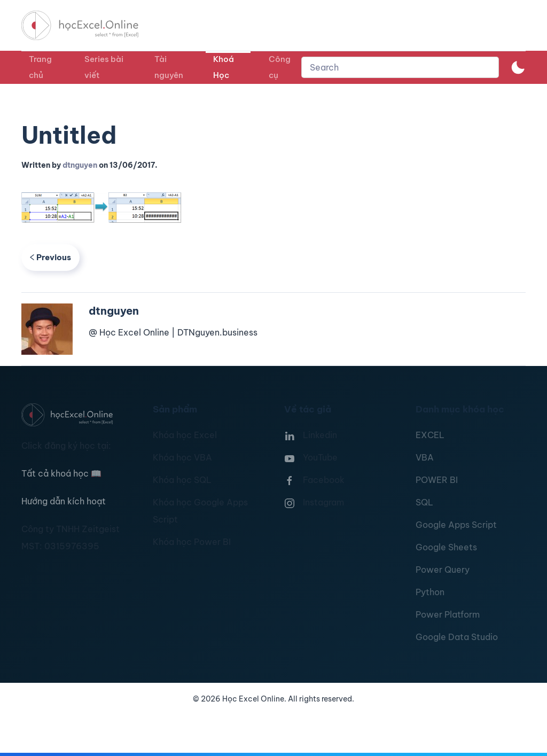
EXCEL (430, 435)
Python (430, 592)
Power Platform (448, 614)
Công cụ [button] (280, 67)
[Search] (400, 67)
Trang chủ (40, 67)
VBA (425, 457)
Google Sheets (446, 547)
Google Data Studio (457, 637)
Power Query (443, 570)
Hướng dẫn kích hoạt (64, 501)
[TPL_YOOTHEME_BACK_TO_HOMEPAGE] (90, 25)
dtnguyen (80, 165)
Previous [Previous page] (50, 257)
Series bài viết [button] (104, 67)
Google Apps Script (456, 525)
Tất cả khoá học (61, 473)
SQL (424, 502)
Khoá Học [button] (224, 67)
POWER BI (437, 480)
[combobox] (400, 67)
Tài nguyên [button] (169, 67)
